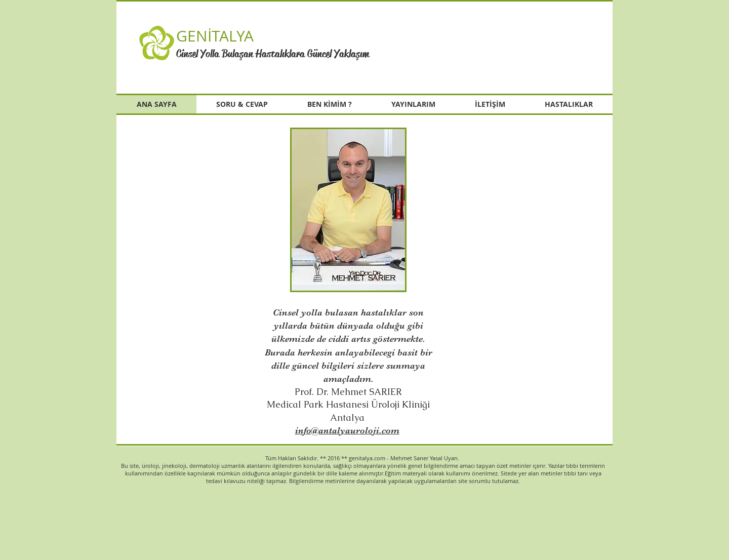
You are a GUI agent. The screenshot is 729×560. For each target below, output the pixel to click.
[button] (498, 46)
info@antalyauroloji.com (347, 430)
